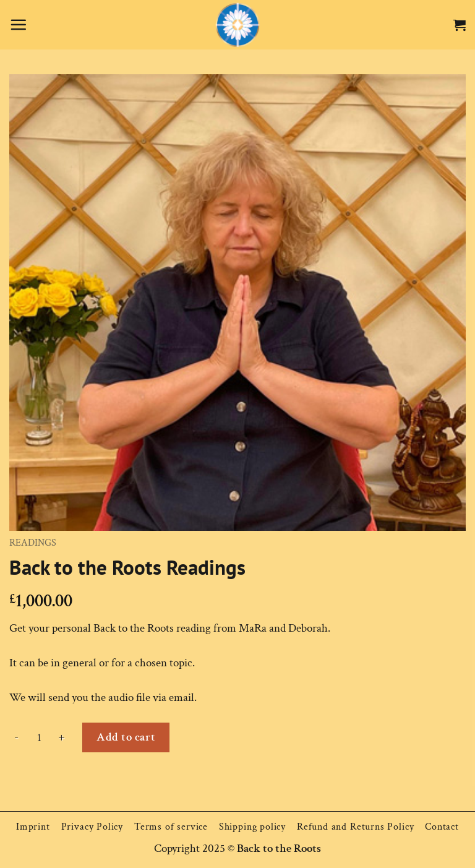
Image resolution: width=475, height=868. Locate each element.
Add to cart (126, 737)
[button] (18, 24)
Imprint (33, 827)
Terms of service (171, 827)
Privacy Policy (92, 827)
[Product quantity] (39, 737)
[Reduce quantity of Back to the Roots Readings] (17, 737)
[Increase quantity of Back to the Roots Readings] (62, 737)
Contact (442, 827)
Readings (33, 543)
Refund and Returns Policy (355, 827)
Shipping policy (252, 827)
